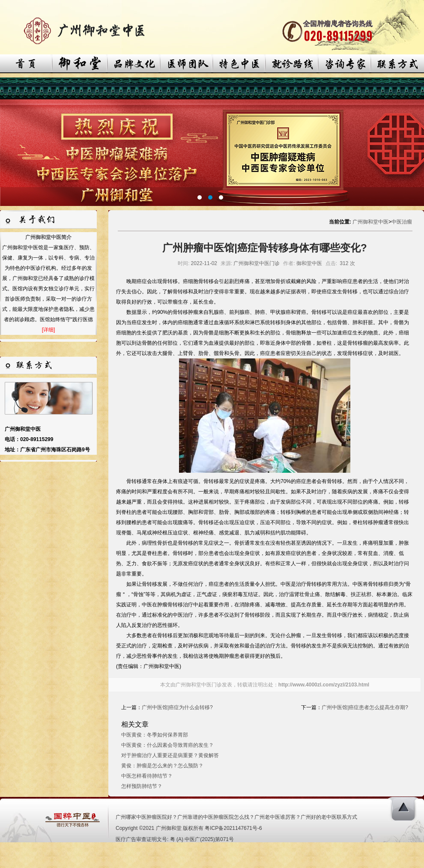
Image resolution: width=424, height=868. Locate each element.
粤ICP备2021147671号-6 (233, 828)
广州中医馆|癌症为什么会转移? (177, 707)
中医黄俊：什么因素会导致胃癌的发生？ (167, 745)
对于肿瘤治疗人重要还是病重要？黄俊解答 (170, 755)
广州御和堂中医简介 (48, 237)
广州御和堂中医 (370, 222)
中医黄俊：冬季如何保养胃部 (155, 735)
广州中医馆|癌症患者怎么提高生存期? (365, 707)
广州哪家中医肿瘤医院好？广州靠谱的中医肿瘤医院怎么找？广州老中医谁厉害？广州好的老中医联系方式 (236, 817)
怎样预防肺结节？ (142, 786)
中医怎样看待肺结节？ (147, 776)
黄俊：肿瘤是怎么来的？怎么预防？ (162, 766)
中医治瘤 (402, 222)
